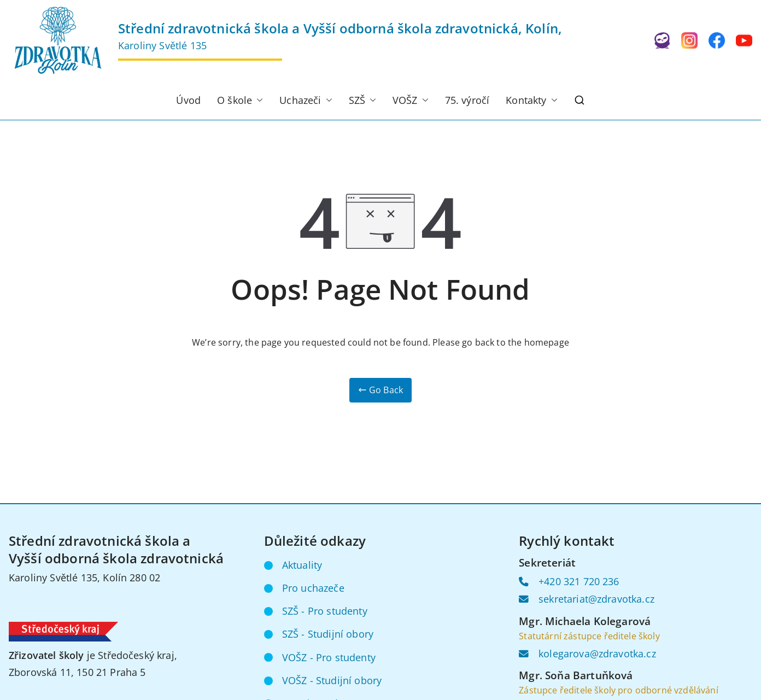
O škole (240, 101)
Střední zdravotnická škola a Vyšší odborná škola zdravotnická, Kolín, (340, 28)
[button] (257, 101)
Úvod (188, 100)
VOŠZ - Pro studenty (329, 657)
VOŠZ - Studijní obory (332, 680)
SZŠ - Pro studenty (325, 611)
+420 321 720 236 (579, 581)
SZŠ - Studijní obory (328, 634)
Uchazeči (306, 101)
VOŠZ (411, 101)
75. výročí (467, 100)
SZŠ (362, 101)
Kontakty (531, 101)
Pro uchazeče (313, 588)
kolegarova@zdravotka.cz (597, 654)
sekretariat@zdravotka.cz (596, 599)
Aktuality (302, 565)
